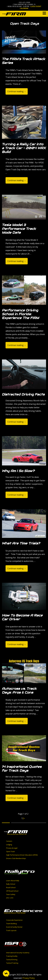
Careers (9, 841)
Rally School (11, 884)
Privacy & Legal (12, 848)
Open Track (10, 851)
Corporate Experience (14, 920)
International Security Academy (18, 953)
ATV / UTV (10, 898)
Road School (11, 887)
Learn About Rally (13, 881)
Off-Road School (12, 891)
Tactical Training (12, 963)
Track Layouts (11, 930)
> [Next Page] (24, 818)
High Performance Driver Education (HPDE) (22, 855)
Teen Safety (11, 894)
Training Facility (12, 956)
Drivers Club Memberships (16, 858)
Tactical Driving (12, 960)
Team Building (11, 923)
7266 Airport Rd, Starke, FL (24, 4)
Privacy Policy (29, 978)
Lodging (9, 845)
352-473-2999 (24, 2)
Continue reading (17, 91)
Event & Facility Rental (14, 927)
